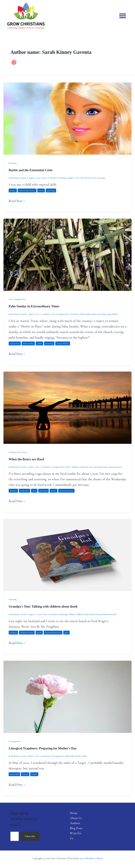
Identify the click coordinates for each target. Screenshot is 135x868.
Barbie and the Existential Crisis (31, 170)
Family (84, 756)
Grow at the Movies (82, 178)
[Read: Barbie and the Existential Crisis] (67, 118)
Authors (75, 823)
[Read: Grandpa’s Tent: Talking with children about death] (67, 555)
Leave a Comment (49, 178)
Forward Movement (104, 614)
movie (94, 178)
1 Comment (45, 314)
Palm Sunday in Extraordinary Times (34, 306)
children (72, 614)
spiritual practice (115, 467)
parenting (101, 178)
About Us (76, 818)
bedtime (75, 467)
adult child (69, 756)
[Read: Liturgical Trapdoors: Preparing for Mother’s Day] (67, 696)
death (93, 614)
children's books (83, 614)
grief (115, 614)
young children (112, 314)
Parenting (13, 163)
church (78, 756)
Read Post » (17, 201)
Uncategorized (14, 741)
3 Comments (45, 467)
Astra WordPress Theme (91, 858)
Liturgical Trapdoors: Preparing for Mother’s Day (43, 748)
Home (74, 813)
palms (94, 314)
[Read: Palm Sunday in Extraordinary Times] (67, 254)
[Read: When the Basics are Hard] (67, 407)
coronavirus (74, 314)
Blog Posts (76, 828)
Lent (10, 299)
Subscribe (30, 836)
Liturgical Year (20, 299)
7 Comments (45, 756)
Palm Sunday (85, 314)
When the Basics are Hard (26, 459)
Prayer (24, 452)
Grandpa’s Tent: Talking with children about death (43, 607)
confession (84, 467)
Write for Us (76, 836)
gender (70, 178)
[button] (123, 16)
